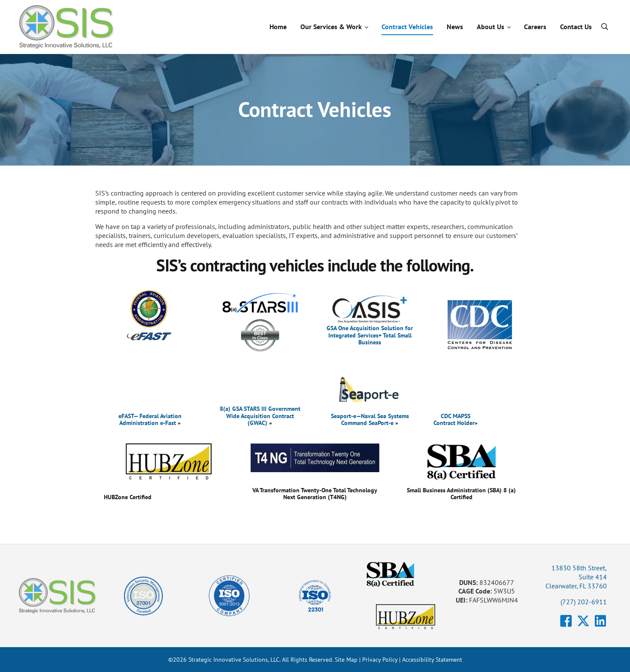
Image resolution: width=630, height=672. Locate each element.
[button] (566, 621)
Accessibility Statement (432, 660)
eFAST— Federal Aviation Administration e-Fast (150, 419)
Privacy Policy (380, 660)
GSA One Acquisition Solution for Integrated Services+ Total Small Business (370, 335)
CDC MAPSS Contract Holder (454, 419)
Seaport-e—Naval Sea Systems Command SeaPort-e (370, 419)
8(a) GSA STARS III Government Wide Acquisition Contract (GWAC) (260, 415)
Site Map (346, 660)
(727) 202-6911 (584, 602)
